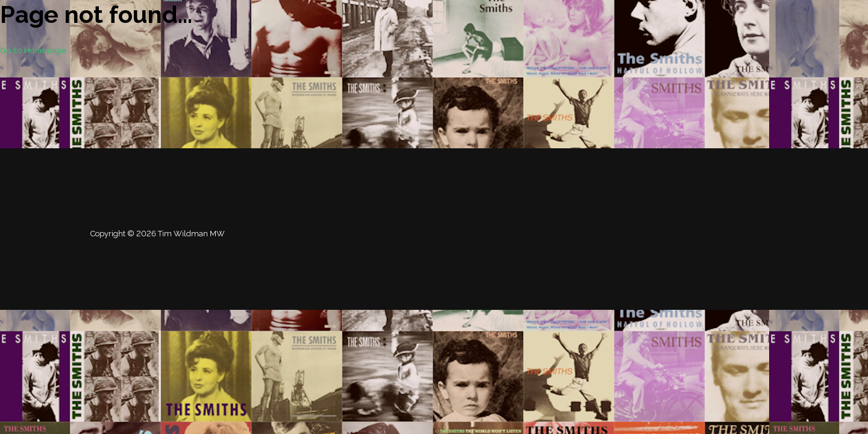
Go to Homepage (33, 50)
